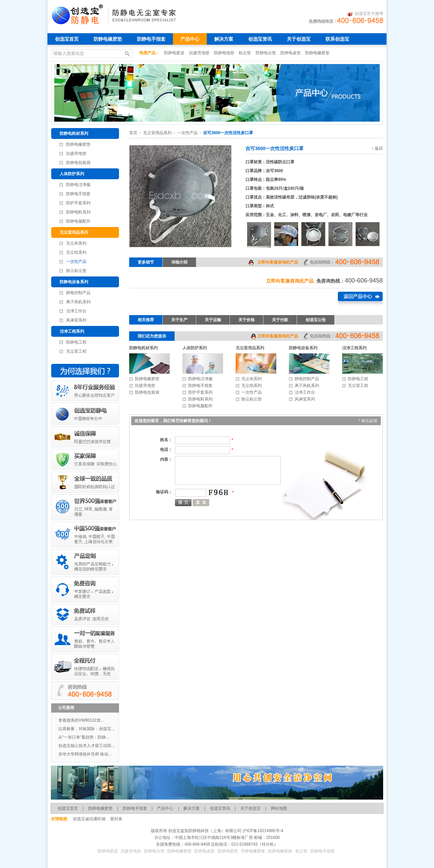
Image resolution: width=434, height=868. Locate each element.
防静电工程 (76, 342)
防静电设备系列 (74, 282)
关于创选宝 (299, 39)
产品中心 (190, 39)
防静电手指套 (151, 39)
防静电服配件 (78, 221)
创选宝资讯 (260, 39)
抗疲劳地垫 (200, 53)
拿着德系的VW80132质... (81, 720)
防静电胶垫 (228, 851)
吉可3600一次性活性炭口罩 (228, 133)
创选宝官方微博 (365, 14)
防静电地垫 (225, 53)
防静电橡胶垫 (108, 39)
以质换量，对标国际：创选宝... (86, 729)
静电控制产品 (78, 293)
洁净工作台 (76, 311)
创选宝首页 (67, 39)
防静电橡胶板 (280, 851)
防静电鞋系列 (78, 212)
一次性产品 (76, 262)
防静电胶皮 (175, 53)
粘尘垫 (245, 53)
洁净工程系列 (72, 331)
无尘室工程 (76, 351)
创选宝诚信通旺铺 (89, 819)
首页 (133, 133)
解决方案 (224, 39)
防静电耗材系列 (74, 133)
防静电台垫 (266, 53)
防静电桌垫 (291, 53)
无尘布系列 (76, 243)
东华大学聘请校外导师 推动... (85, 754)
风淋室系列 (76, 320)
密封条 (116, 819)
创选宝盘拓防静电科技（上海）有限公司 (204, 831)
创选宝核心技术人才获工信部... (86, 746)
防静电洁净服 (78, 185)
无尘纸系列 (76, 252)
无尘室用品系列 (74, 232)
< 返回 (377, 148)
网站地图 (279, 808)
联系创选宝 (337, 39)
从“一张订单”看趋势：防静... (84, 737)
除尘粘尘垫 (76, 271)
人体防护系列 (72, 174)
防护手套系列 (78, 203)
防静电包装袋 (78, 163)
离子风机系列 (78, 302)
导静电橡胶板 (253, 851)
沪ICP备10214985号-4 (262, 831)
